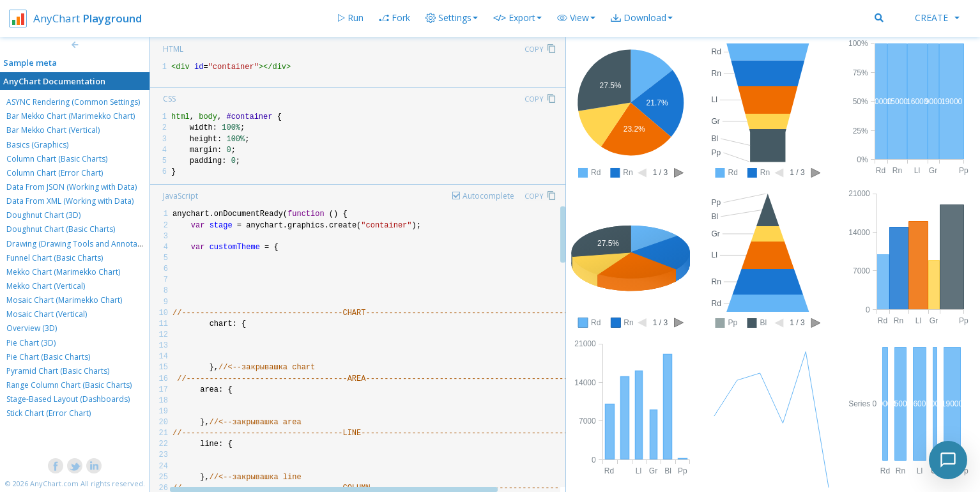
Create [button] (937, 18)
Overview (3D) (32, 328)
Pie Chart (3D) (31, 343)
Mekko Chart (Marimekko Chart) (63, 272)
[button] (576, 18)
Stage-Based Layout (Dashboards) (68, 399)
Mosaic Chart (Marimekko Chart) (64, 300)
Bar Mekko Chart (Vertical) (53, 130)
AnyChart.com (54, 483)
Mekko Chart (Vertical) (46, 286)
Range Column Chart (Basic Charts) (69, 385)
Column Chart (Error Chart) (55, 173)
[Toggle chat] (948, 460)
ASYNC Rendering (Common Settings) (73, 102)
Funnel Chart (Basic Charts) (55, 258)
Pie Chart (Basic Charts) (48, 357)
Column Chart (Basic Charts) (57, 159)
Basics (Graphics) (37, 145)
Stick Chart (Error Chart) (49, 413)
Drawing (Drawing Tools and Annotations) (82, 244)
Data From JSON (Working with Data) (72, 187)
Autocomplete (488, 196)
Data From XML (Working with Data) (70, 201)
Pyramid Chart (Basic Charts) (58, 371)
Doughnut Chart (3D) (43, 215)
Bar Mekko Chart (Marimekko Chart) (71, 116)
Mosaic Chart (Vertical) (47, 314)
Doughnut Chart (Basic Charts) (61, 229)
